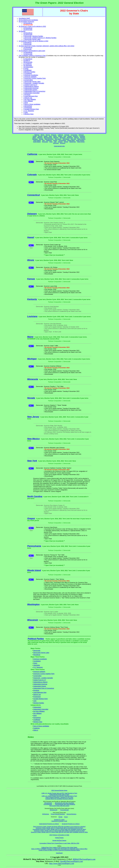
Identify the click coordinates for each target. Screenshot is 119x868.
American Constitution (40, 659)
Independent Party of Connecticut (44, 688)
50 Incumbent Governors (26, 22)
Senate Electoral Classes (59, 840)
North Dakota (37, 140)
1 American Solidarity (30, 77)
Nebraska (35, 139)
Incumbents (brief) (24, 18)
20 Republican (28, 28)
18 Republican (28, 33)
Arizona (48, 135)
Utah (55, 142)
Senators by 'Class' (59, 820)
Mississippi (70, 138)
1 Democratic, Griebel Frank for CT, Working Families (40, 38)
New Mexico (66, 139)
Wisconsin (56, 143)
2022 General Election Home (59, 790)
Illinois (55, 136)
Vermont (60, 142)
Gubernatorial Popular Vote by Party (59, 795)
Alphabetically (48, 803)
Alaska (42, 135)
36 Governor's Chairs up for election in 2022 (32, 26)
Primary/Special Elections (58, 814)
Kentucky (76, 136)
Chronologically (48, 804)
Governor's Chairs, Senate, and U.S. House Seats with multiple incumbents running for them (59, 831)
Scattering (36, 728)
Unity (35, 701)
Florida (35, 136)
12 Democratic (28, 54)
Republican (37, 655)
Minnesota (63, 138)
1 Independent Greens (30, 90)
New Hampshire (49, 139)
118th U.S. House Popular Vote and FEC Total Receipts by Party (59, 796)
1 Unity (26, 112)
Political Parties (36, 639)
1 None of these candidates (32, 104)
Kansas (70, 136)
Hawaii (46, 136)
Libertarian (37, 665)
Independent (37, 707)
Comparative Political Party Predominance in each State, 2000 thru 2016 (59, 843)
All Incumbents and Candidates (28, 20)
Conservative (37, 676)
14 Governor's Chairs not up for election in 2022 (33, 41)
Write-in (36, 730)
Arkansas (54, 135)
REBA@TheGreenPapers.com (84, 859)
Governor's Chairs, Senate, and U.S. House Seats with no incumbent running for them (59, 828)
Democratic (37, 651)
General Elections (71, 814)
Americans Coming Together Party (44, 674)
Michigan (56, 138)
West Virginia (81, 142)
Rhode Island (71, 140)
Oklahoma (49, 140)
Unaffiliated (37, 720)
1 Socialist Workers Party (31, 109)
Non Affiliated (37, 713)
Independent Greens (40, 686)
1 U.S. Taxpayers (29, 111)
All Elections (46, 814)
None (35, 716)
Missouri (77, 138)
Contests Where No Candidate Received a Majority (59, 799)
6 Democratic (27, 44)
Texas (51, 142)
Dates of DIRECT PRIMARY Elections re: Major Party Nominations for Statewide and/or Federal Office (59, 849)
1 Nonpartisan (28, 106)
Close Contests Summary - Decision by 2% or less (59, 797)
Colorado (67, 135)
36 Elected (22, 31)
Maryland (40, 138)
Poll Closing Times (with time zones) (59, 806)
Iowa (65, 136)
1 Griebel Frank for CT (30, 85)
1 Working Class (28, 114)
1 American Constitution (31, 75)
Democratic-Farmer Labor (41, 653)
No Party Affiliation (39, 711)
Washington (73, 142)
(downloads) (59, 853)
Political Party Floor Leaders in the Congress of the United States (59, 847)
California (60, 135)
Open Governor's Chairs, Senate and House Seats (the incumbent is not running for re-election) (59, 827)
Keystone (36, 690)
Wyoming (63, 143)
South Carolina (80, 140)
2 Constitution (28, 73)
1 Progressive (28, 108)
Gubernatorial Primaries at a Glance (49, 824)
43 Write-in (27, 60)
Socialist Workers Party (40, 699)
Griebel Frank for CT (40, 680)
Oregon (55, 140)
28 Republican (28, 23)
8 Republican (27, 43)
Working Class (38, 722)
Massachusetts (48, 138)
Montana (83, 138)
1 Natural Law (28, 98)
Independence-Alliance (40, 682)
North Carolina (81, 139)
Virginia (66, 142)
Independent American (40, 684)
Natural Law (37, 695)
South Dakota (37, 142)
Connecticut (74, 135)
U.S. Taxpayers (38, 667)
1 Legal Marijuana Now (31, 96)
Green (35, 663)
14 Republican (28, 52)
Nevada (41, 139)
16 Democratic (28, 30)
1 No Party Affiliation (30, 99)
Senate (60, 817)
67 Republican (28, 59)
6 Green (26, 69)
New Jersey (58, 139)
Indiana (60, 136)
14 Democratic (28, 35)
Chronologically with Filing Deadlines (65, 804)
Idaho (50, 136)
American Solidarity (39, 672)
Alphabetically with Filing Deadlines (64, 803)
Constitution (37, 661)
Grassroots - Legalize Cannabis (43, 678)
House (66, 817)
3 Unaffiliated (27, 70)
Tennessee (45, 142)
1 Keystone (27, 95)
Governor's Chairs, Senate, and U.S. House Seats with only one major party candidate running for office (59, 832)
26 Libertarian (28, 65)
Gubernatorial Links (59, 146)
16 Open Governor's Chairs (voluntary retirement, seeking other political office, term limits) (46, 46)
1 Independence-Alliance (31, 86)
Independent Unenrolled (41, 709)
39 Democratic (28, 62)
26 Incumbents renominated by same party (32, 51)
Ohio (43, 140)
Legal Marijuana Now (40, 692)
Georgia (40, 136)
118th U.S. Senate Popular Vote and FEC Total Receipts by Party (59, 793)
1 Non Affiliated (28, 101)
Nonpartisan (37, 718)
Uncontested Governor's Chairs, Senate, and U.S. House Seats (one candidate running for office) (59, 829)
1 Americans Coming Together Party (35, 78)
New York (73, 139)
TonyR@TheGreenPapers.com (71, 861)
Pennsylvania (62, 140)
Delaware (81, 135)
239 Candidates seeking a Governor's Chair (32, 56)
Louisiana (82, 136)
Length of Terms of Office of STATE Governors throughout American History (59, 850)
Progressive (37, 697)
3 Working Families (29, 72)
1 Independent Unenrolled (31, 93)
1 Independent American (31, 88)
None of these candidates (41, 726)
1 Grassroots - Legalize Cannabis (34, 83)
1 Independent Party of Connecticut (34, 91)
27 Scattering (27, 64)
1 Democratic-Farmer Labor (32, 39)
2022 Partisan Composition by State (59, 835)
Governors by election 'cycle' (59, 821)
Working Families (39, 703)
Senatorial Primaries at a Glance (71, 824)
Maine (34, 138)
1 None (26, 103)
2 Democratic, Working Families (33, 36)
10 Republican (28, 48)
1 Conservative (28, 80)
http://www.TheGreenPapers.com (62, 863)
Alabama (37, 135)
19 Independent (28, 67)
